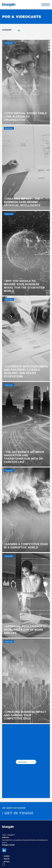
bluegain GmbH (8, 845)
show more (26, 762)
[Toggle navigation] (46, 5)
